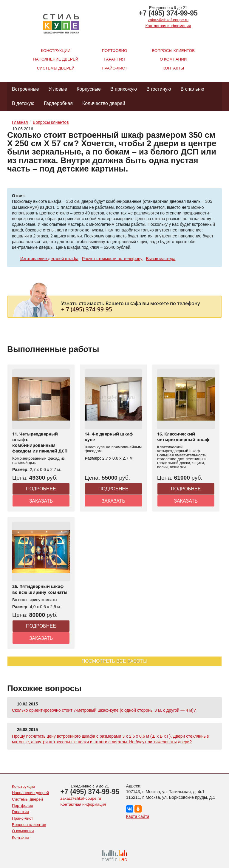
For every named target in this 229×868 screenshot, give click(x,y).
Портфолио (115, 51)
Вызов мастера (161, 259)
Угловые (58, 89)
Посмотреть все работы (115, 661)
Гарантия (115, 59)
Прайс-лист (114, 68)
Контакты (173, 68)
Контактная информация (168, 26)
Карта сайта (138, 816)
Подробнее (41, 489)
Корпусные (89, 89)
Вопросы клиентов (173, 51)
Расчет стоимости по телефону (112, 259)
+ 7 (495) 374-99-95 (87, 309)
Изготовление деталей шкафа (49, 259)
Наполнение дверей (56, 59)
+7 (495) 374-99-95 (168, 13)
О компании (173, 59)
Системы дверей (56, 68)
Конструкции (56, 51)
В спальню (192, 89)
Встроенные (25, 89)
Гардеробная (58, 103)
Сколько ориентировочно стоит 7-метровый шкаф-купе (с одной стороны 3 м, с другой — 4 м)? (104, 710)
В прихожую (124, 89)
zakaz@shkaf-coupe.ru (168, 20)
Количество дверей (104, 103)
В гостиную (159, 89)
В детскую (23, 103)
